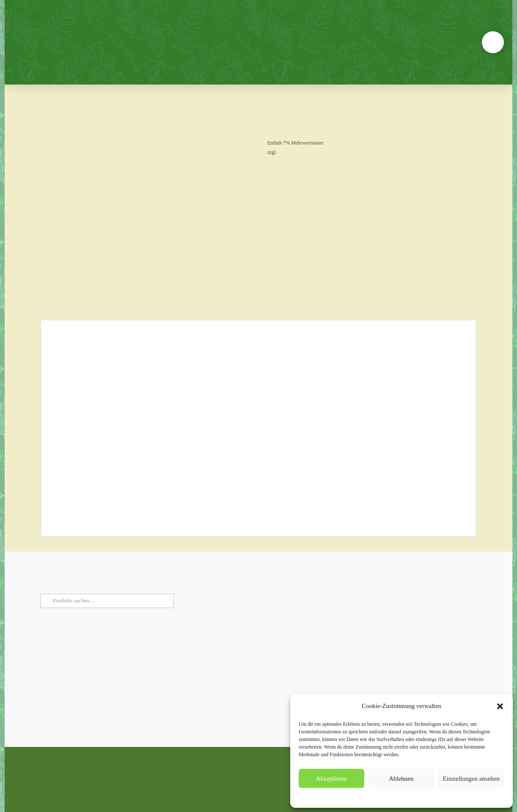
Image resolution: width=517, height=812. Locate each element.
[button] (500, 706)
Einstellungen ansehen (471, 779)
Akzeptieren (331, 779)
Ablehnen (401, 779)
